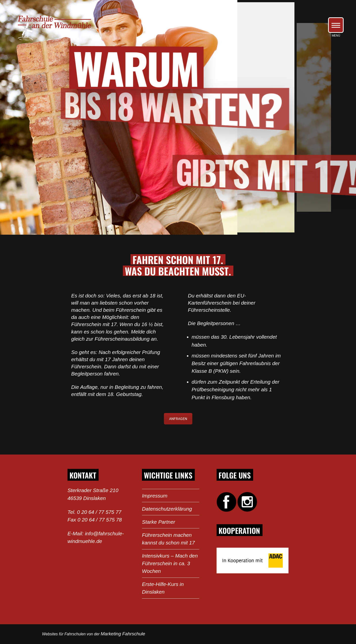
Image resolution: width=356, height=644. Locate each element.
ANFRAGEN (178, 419)
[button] (336, 25)
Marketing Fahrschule (123, 634)
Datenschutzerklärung (167, 509)
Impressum (155, 496)
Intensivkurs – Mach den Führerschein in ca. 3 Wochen (170, 563)
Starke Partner (158, 522)
